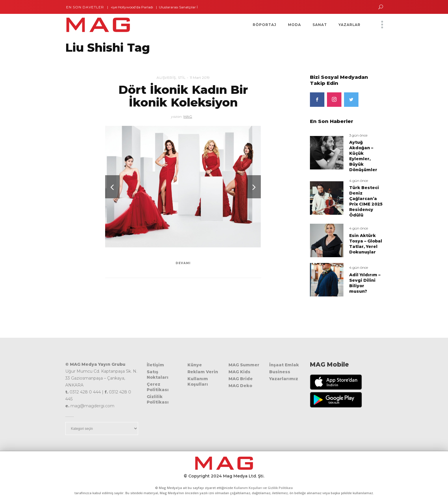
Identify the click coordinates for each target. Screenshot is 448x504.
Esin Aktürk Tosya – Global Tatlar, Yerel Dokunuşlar (366, 244)
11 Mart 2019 (200, 78)
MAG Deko (240, 386)
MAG (188, 116)
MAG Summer (244, 365)
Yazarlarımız (284, 379)
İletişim (155, 365)
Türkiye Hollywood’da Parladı (131, 7)
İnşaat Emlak (284, 365)
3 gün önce (358, 135)
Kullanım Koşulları (198, 381)
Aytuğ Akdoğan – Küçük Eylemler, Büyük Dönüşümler (363, 156)
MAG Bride (241, 379)
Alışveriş (166, 78)
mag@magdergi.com (92, 406)
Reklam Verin (203, 372)
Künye (195, 365)
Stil (182, 78)
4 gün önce (359, 181)
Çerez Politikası (158, 387)
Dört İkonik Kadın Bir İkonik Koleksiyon (183, 96)
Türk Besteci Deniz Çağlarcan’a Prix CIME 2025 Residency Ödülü (366, 201)
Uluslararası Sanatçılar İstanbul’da (190, 7)
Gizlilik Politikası (158, 399)
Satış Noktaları (158, 375)
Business (280, 372)
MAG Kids (239, 372)
